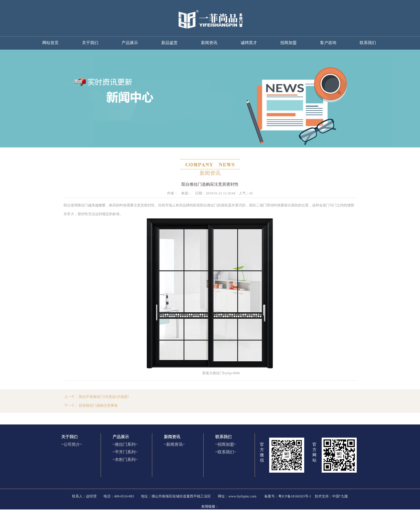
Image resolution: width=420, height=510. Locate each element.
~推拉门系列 (124, 444)
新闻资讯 (209, 43)
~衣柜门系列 (124, 460)
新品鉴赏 (169, 43)
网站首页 (50, 43)
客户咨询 (328, 43)
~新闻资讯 (173, 444)
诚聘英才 (249, 43)
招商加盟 (288, 43)
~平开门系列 (124, 452)
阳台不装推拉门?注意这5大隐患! (104, 397)
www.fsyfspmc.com (242, 496)
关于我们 (90, 43)
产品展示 (130, 43)
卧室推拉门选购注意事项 (98, 405)
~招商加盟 (225, 444)
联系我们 (368, 43)
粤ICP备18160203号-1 (295, 496)
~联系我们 (225, 452)
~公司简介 (71, 444)
